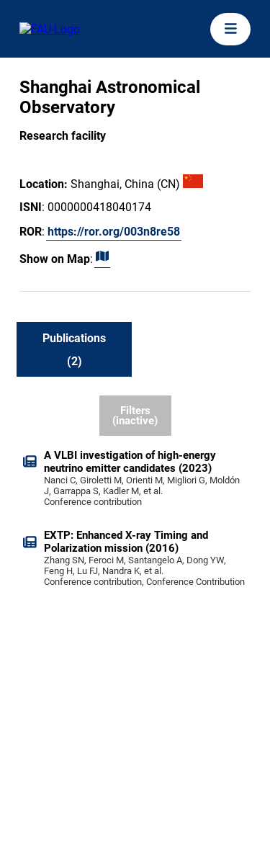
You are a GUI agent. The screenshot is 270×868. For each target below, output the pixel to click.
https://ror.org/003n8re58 (114, 232)
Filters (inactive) (135, 416)
